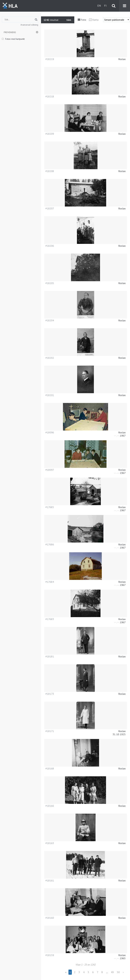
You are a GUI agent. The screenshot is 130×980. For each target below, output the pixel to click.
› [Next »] (123, 972)
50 (118, 972)
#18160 (50, 918)
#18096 (50, 432)
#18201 (50, 395)
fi (105, 6)
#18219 (50, 59)
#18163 (50, 843)
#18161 (50, 880)
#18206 (50, 246)
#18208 (50, 171)
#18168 (50, 768)
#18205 (50, 283)
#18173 (50, 694)
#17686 (50, 544)
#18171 (50, 731)
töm (69, 20)
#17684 (50, 582)
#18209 (50, 134)
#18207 (50, 208)
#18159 (50, 955)
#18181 (50, 656)
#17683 (50, 619)
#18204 (50, 320)
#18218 (50, 96)
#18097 (50, 470)
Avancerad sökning (29, 25)
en (99, 6)
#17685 (50, 507)
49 (112, 972)
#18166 (50, 806)
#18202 (50, 358)
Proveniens (10, 32)
